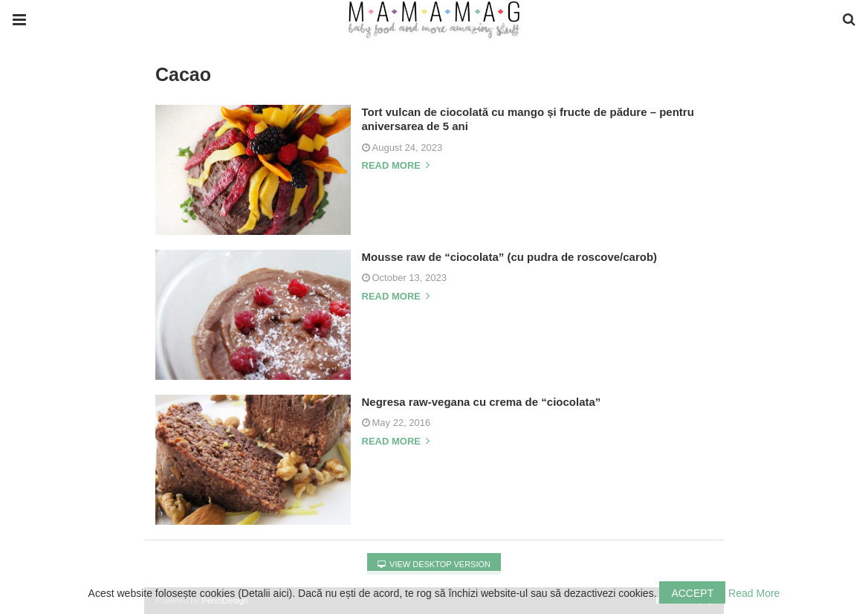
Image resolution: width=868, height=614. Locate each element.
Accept (692, 593)
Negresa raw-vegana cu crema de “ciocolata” (482, 402)
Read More (754, 593)
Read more (396, 166)
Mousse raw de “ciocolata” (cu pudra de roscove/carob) (510, 257)
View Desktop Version (434, 564)
